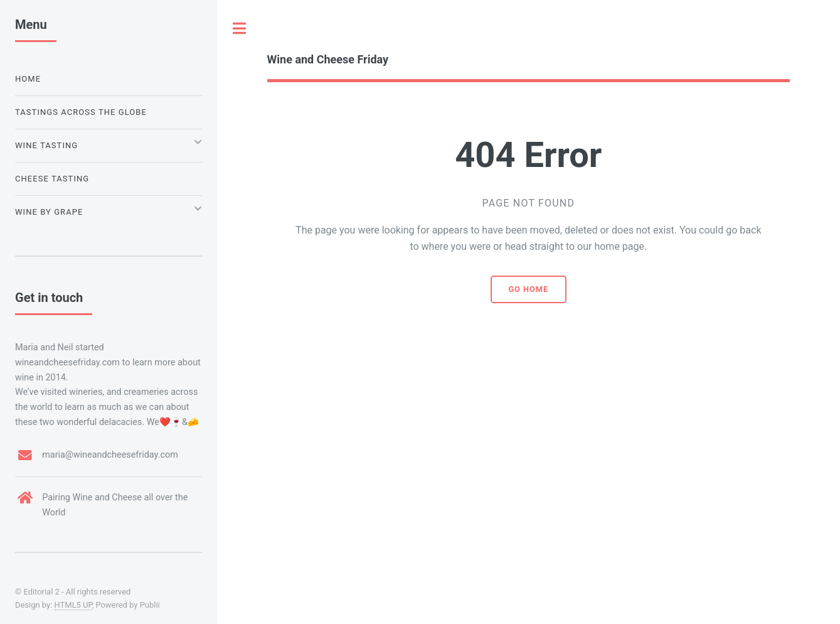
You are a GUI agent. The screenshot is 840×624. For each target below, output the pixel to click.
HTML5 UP (73, 605)
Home (28, 79)
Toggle (240, 28)
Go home (528, 289)
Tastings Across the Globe (81, 112)
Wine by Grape (49, 212)
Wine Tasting (46, 145)
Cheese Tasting (52, 179)
